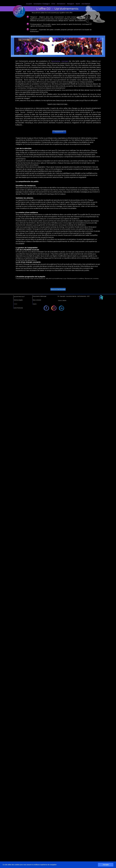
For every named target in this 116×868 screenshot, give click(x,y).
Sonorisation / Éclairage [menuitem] (42, 4)
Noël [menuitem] (78, 4)
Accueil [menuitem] (29, 4)
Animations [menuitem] (61, 4)
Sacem (35, 304)
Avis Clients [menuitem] (86, 4)
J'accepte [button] (106, 865)
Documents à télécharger (40, 296)
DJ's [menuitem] (53, 4)
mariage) (65, 61)
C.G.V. (16, 304)
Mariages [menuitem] (70, 4)
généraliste (56, 61)
